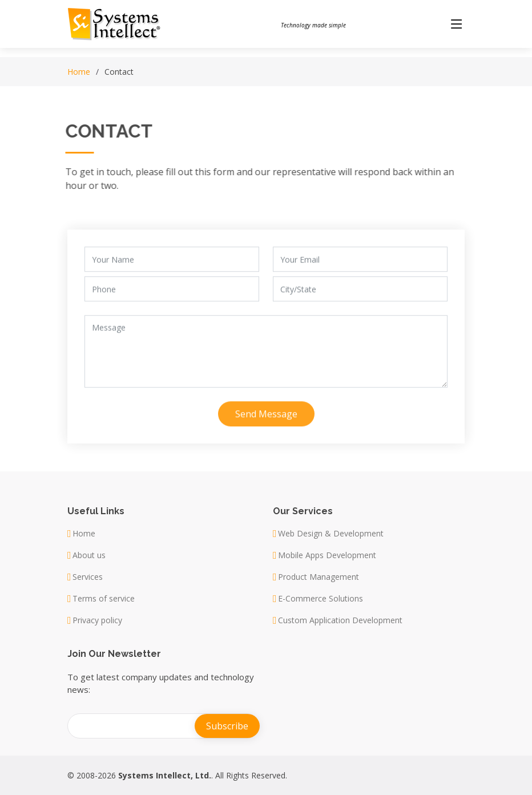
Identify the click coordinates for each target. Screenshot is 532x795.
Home (79, 72)
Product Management (319, 577)
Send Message (266, 419)
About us (89, 555)
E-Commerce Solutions (321, 599)
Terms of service (104, 599)
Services (88, 577)
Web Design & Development (331, 534)
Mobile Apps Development (327, 555)
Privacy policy (97, 620)
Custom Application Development (340, 620)
